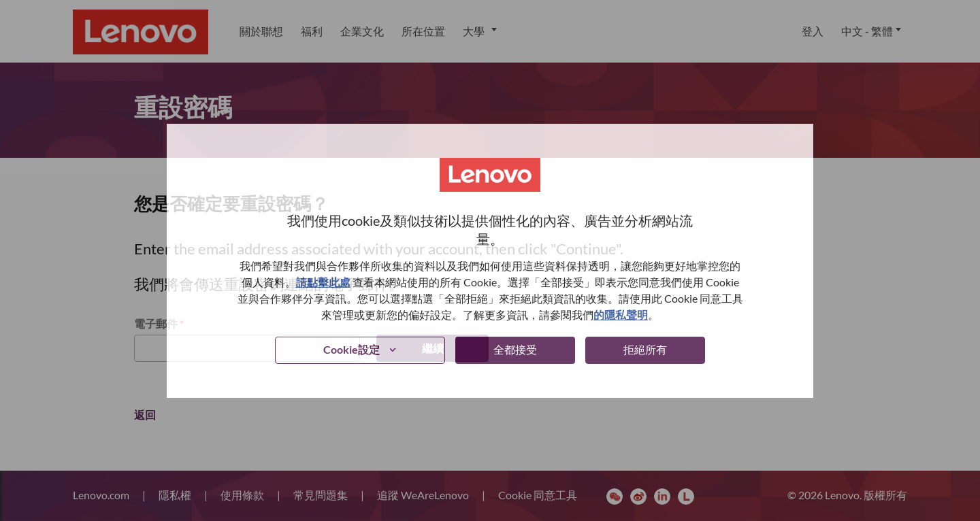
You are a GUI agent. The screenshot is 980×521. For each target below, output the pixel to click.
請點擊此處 (323, 282)
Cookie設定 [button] (352, 349)
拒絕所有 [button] (645, 349)
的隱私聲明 (621, 315)
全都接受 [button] (515, 349)
